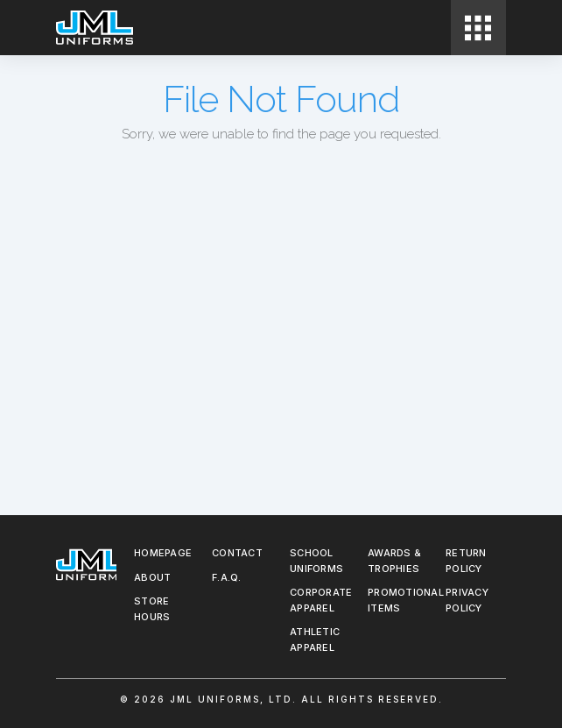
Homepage (163, 553)
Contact (237, 553)
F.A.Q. (227, 577)
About (152, 577)
